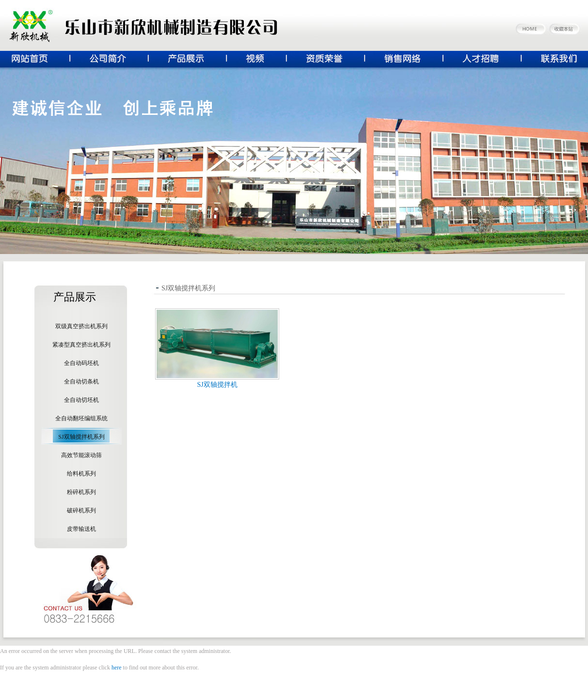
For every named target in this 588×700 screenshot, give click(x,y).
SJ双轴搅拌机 (217, 385)
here (117, 668)
